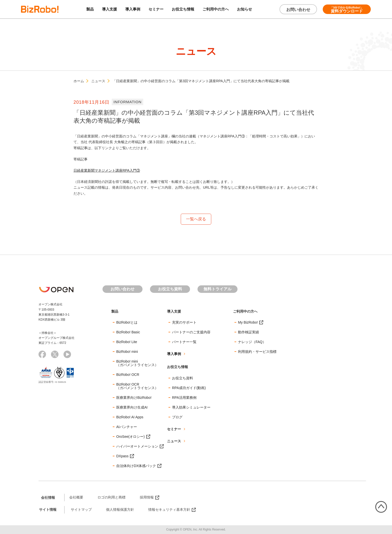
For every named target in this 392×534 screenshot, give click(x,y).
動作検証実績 (248, 332)
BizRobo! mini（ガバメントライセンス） (137, 363)
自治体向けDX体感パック (136, 466)
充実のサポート (184, 323)
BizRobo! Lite (127, 342)
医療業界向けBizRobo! (134, 398)
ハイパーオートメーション (137, 447)
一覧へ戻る (196, 219)
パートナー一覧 (184, 342)
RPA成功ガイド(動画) (189, 388)
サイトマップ (81, 510)
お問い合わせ (298, 10)
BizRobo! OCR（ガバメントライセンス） (137, 386)
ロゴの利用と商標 (111, 498)
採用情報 (147, 498)
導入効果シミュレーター (191, 408)
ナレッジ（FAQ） (252, 342)
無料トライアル (217, 289)
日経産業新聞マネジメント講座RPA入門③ (107, 170)
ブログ (177, 417)
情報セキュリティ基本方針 (169, 510)
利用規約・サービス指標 (257, 352)
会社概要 (76, 498)
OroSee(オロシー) (130, 437)
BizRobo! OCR (128, 375)
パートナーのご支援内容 (191, 332)
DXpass (122, 456)
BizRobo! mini (127, 352)
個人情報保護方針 (120, 510)
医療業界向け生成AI (132, 408)
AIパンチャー (127, 427)
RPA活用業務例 (184, 398)
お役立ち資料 (170, 289)
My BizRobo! (248, 323)
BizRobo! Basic (128, 332)
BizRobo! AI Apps (130, 417)
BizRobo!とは (127, 323)
